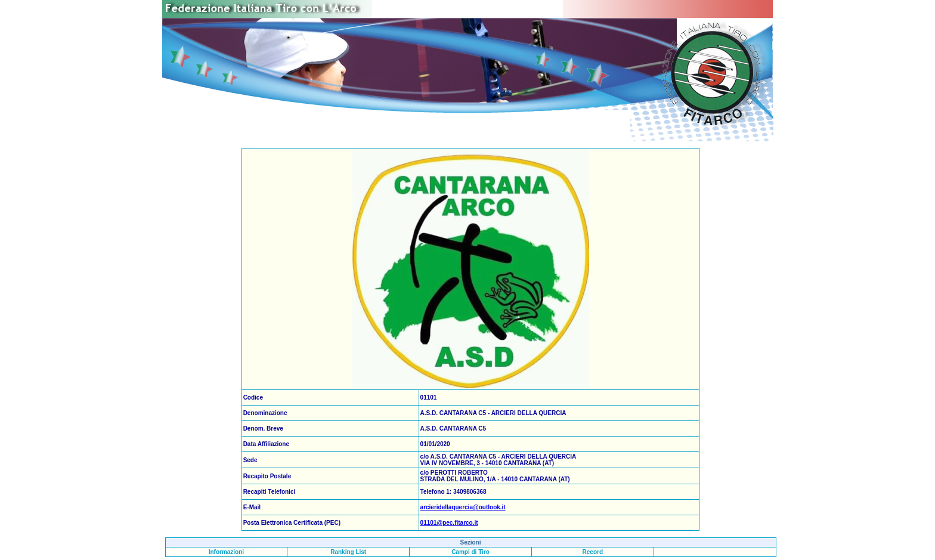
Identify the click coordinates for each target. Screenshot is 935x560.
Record (593, 552)
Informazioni (226, 552)
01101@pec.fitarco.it (449, 523)
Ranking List (348, 552)
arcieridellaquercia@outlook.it (463, 507)
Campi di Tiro (470, 552)
